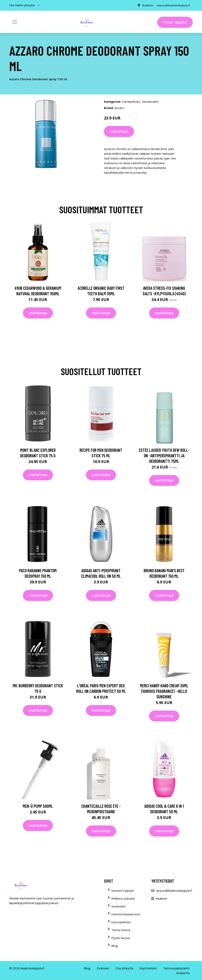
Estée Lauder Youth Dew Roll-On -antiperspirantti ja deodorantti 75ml (164, 456)
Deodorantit (150, 102)
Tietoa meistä (121, 930)
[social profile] (39, 5)
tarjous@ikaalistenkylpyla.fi (173, 5)
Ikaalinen (146, 5)
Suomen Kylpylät (123, 891)
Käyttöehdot (148, 968)
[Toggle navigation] (15, 22)
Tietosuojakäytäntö (176, 968)
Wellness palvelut (123, 898)
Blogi (115, 946)
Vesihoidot (118, 906)
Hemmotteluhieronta (126, 914)
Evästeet (103, 968)
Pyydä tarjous (175, 22)
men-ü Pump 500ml (38, 806)
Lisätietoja (119, 131)
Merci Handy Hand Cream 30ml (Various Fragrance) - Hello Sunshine (164, 691)
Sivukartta (183, 973)
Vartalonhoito (131, 102)
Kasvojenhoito (121, 922)
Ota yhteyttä (124, 968)
